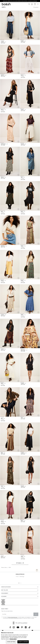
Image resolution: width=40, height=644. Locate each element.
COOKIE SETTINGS (11, 642)
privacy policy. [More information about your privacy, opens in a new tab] (13, 639)
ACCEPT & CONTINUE (23, 642)
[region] (20, 637)
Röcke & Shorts (4, 567)
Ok (36, 614)
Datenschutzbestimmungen (13, 617)
